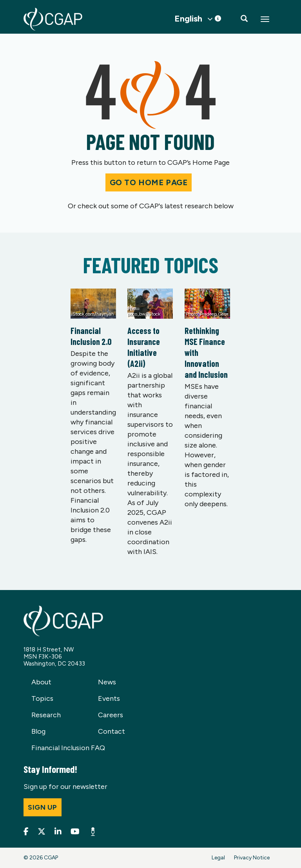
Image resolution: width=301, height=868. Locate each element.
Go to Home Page (149, 182)
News (107, 682)
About (41, 682)
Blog (38, 731)
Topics (42, 698)
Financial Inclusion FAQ (68, 748)
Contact (112, 731)
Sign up (43, 807)
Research (46, 715)
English (188, 19)
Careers (111, 715)
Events (109, 698)
